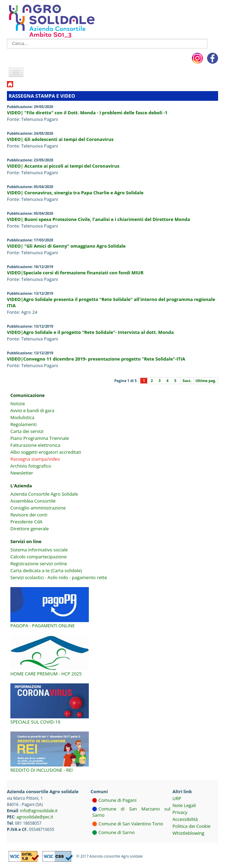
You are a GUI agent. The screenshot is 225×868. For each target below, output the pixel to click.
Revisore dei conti (29, 515)
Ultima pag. (206, 381)
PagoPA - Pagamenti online (43, 626)
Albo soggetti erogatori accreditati (46, 452)
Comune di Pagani (118, 800)
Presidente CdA (26, 522)
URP (177, 798)
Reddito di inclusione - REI (41, 770)
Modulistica (22, 417)
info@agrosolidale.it (39, 811)
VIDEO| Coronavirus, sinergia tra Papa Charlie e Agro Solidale (75, 193)
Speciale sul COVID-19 (35, 722)
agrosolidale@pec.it (35, 817)
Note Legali (184, 805)
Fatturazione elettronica (35, 445)
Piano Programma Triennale (40, 438)
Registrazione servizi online (39, 564)
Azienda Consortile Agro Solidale (44, 494)
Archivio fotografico (31, 466)
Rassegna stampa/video (35, 459)
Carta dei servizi (27, 431)
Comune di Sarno (117, 832)
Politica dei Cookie (191, 826)
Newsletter (22, 473)
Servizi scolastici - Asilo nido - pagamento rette (59, 577)
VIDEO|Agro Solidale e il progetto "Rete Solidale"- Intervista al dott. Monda (90, 332)
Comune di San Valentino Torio (131, 824)
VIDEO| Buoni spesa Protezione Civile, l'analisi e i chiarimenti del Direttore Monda (99, 219)
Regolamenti (24, 424)
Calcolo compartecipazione (39, 557)
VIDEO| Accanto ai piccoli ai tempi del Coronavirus (63, 166)
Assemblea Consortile (33, 501)
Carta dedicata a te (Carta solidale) (46, 570)
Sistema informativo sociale (39, 550)
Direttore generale (30, 529)
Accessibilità (185, 819)
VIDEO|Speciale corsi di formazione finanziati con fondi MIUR (75, 273)
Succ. (187, 381)
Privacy (180, 812)
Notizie (18, 404)
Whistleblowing (188, 833)
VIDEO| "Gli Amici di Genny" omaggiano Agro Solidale (66, 246)
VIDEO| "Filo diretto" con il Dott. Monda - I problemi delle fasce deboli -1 (87, 113)
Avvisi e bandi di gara (32, 410)
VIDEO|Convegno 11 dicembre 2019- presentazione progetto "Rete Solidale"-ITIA (96, 359)
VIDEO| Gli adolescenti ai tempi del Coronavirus (60, 139)
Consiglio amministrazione (38, 508)
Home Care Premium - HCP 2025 (46, 674)
